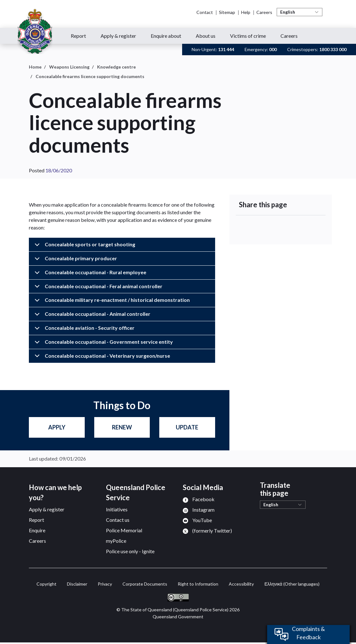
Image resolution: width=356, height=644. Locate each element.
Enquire (37, 530)
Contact (205, 12)
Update (187, 427)
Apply (57, 427)
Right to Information (198, 584)
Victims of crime (248, 36)
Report (78, 36)
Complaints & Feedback (308, 633)
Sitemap (227, 12)
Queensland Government (178, 617)
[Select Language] (300, 12)
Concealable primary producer (75, 260)
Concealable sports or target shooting (84, 246)
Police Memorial (124, 530)
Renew (122, 427)
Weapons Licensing (69, 67)
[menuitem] (199, 499)
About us (206, 36)
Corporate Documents (145, 584)
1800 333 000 (333, 49)
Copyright (46, 584)
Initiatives (117, 509)
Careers (264, 12)
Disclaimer (77, 584)
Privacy (105, 584)
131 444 (226, 49)
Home (35, 67)
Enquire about (166, 36)
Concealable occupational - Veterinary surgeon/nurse (101, 358)
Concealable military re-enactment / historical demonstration (111, 302)
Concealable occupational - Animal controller (91, 316)
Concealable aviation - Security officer (83, 330)
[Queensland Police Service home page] (35, 31)
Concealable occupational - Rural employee (89, 274)
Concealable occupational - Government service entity (103, 344)
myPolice (116, 541)
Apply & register (118, 36)
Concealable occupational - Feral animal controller (97, 288)
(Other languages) (292, 584)
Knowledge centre (116, 67)
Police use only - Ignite (130, 551)
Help (246, 12)
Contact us (118, 520)
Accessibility (241, 584)
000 (273, 49)
